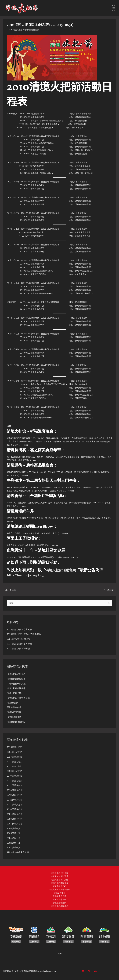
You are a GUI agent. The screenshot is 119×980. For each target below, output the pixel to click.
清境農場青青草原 (83, 114)
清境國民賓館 (81, 154)
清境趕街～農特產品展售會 (42, 143)
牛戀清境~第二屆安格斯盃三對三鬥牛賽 (48, 384)
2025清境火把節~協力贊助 (19, 630)
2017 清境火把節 (15, 785)
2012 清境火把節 (15, 800)
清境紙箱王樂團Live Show (42, 150)
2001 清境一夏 (14, 848)
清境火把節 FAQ (14, 693)
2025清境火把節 (14, 747)
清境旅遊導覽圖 (14, 712)
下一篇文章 (110, 590)
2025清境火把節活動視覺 (19, 639)
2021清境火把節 (14, 766)
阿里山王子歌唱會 (38, 154)
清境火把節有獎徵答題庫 (18, 698)
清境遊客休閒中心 (57, 491)
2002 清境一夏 (14, 843)
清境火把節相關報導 (16, 688)
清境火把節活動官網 (63, 570)
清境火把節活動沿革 (16, 679)
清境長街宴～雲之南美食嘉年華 (44, 124)
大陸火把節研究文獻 (16, 684)
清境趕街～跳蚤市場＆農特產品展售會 (47, 121)
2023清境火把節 (14, 757)
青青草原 (106, 518)
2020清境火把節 (14, 771)
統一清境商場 (81, 384)
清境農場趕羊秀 (37, 201)
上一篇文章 (9, 590)
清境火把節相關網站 (16, 722)
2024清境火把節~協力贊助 (19, 644)
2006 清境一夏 (14, 829)
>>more (25, 445)
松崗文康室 (63, 557)
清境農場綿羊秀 (38, 114)
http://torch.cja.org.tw (27, 575)
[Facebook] (83, 971)
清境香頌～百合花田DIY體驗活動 (45, 136)
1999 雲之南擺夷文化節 (18, 852)
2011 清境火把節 (15, 805)
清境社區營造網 (14, 717)
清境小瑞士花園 (82, 150)
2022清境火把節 (14, 762)
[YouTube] (95, 971)
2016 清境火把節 (15, 790)
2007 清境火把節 (15, 824)
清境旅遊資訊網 (30, 971)
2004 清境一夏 (14, 838)
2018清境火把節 (14, 781)
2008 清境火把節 (15, 819)
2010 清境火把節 (15, 30)
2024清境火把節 (14, 752)
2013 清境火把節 (15, 795)
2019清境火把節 (14, 776)
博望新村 (15, 445)
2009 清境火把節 (15, 814)
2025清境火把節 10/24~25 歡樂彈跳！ (25, 634)
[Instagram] (89, 971)
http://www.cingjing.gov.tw (30, 491)
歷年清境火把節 (14, 707)
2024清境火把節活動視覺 (19, 649)
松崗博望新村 (81, 121)
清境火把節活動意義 (16, 674)
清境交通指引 (13, 703)
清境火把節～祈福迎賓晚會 (39, 128)
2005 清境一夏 (14, 833)
